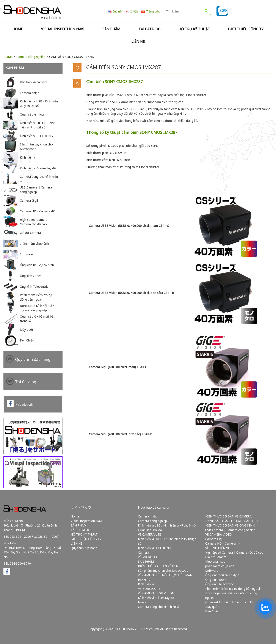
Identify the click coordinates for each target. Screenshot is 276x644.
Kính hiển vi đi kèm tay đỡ (156, 598)
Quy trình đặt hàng (33, 359)
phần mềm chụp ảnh (220, 566)
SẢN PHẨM (111, 29)
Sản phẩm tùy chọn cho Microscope (163, 571)
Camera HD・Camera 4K (223, 543)
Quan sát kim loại (150, 530)
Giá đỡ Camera (216, 557)
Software (212, 571)
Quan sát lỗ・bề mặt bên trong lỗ (229, 602)
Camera (143, 552)
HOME (8, 57)
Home (18, 29)
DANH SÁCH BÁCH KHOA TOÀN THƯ (232, 521)
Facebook (24, 404)
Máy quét (212, 607)
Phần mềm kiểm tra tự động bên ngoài (233, 589)
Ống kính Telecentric (220, 584)
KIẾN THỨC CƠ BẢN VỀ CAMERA (228, 516)
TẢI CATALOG (149, 29)
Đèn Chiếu (212, 611)
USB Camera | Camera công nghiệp (230, 530)
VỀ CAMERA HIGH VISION (156, 593)
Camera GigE (214, 539)
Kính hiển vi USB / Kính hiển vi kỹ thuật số (167, 525)
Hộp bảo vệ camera (154, 507)
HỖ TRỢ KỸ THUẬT (194, 29)
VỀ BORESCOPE (149, 589)
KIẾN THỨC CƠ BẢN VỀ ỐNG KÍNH (230, 525)
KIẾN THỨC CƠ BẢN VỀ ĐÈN (158, 566)
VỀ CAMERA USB (150, 534)
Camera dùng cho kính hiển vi (158, 607)
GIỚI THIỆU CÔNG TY (246, 29)
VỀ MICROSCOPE (150, 557)
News (142, 602)
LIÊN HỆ (138, 42)
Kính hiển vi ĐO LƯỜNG (154, 548)
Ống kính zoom (216, 580)
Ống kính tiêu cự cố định (222, 575)
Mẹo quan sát (215, 561)
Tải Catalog (26, 382)
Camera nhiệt (147, 516)
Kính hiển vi (146, 584)
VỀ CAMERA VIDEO (219, 534)
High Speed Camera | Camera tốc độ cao (234, 552)
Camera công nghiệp (31, 57)
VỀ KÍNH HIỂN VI (217, 548)
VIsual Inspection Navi (63, 29)
